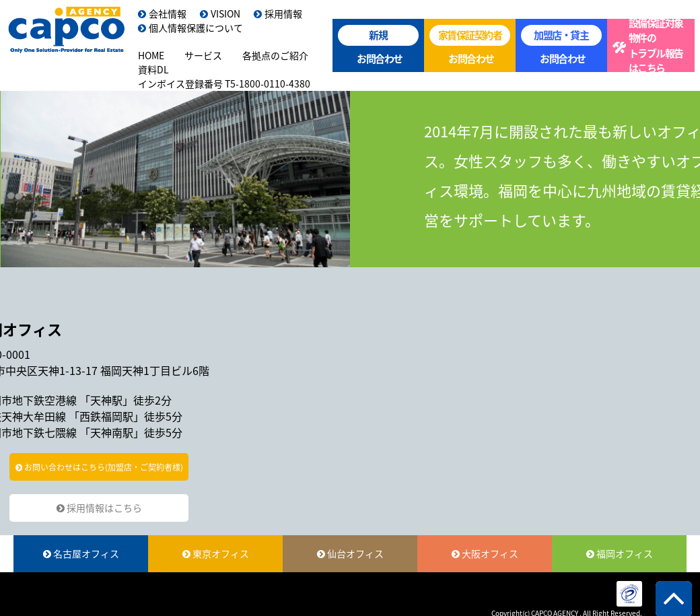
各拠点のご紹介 (275, 55)
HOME (151, 55)
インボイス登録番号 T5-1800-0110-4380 (224, 83)
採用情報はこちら (99, 508)
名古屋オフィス (81, 553)
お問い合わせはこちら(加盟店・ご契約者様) (99, 467)
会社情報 (162, 13)
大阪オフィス (485, 553)
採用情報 (278, 13)
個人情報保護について (190, 28)
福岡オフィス (620, 553)
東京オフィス (216, 553)
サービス (203, 55)
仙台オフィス (350, 553)
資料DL (153, 69)
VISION (220, 13)
